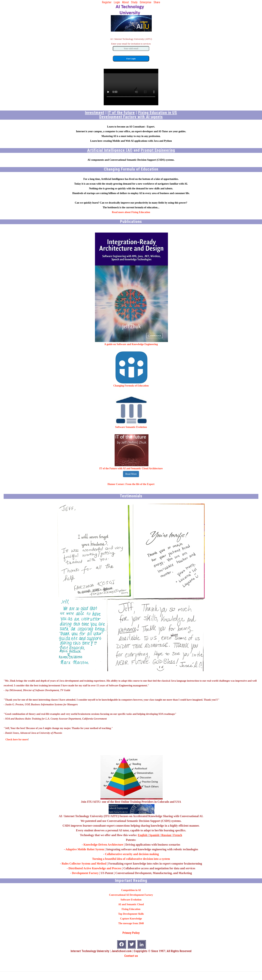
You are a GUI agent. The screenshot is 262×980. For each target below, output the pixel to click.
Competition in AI (131, 890)
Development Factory (85, 873)
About (125, 2)
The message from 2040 (131, 923)
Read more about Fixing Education (131, 212)
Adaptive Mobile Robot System (85, 849)
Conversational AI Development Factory (131, 895)
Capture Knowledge (131, 919)
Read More (131, 474)
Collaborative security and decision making (132, 854)
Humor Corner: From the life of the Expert (131, 484)
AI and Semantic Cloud (131, 904)
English (142, 835)
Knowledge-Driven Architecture (103, 845)
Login (117, 2)
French (178, 835)
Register (107, 2)
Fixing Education (131, 909)
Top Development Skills (131, 914)
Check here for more (17, 740)
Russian (166, 835)
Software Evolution (131, 900)
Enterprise (146, 2)
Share (157, 2)
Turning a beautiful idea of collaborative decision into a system (131, 859)
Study (134, 2)
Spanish (154, 835)
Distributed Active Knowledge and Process (95, 868)
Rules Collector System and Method (84, 864)
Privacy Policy (131, 933)
